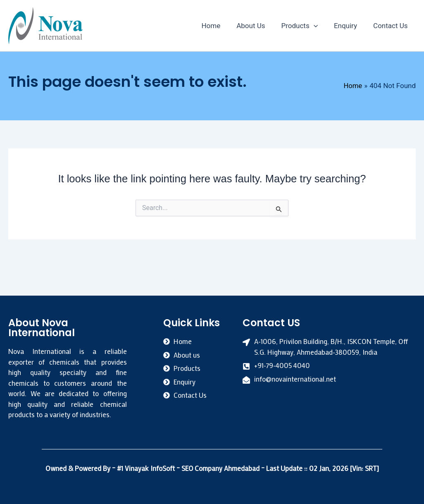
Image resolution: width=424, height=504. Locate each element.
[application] (319, 26)
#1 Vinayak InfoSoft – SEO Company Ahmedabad (189, 468)
